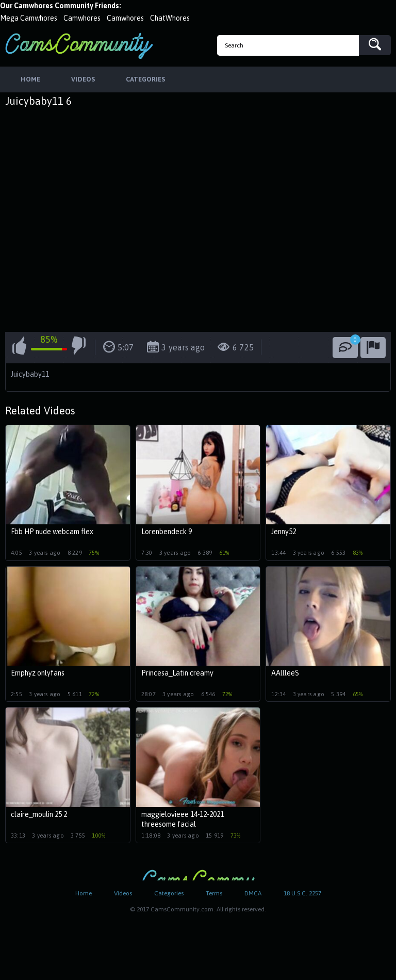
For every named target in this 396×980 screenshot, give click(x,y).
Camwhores (82, 18)
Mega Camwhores (29, 18)
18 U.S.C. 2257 (302, 893)
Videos (123, 893)
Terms (214, 893)
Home (84, 893)
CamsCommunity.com (79, 46)
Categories (169, 893)
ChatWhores (170, 18)
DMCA (253, 893)
